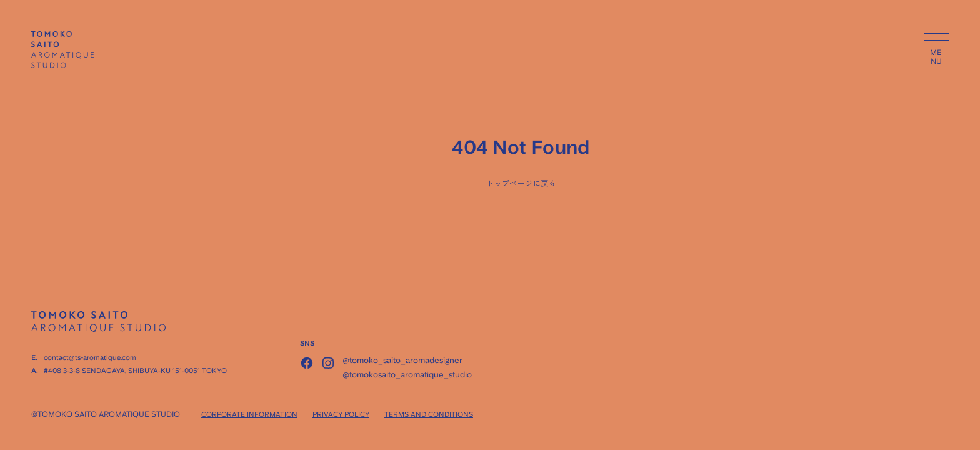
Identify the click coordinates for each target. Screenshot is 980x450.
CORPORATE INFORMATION (249, 415)
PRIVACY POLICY (341, 415)
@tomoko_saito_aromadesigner (402, 360)
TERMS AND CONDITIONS (429, 415)
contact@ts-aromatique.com (90, 358)
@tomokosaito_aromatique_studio (407, 375)
